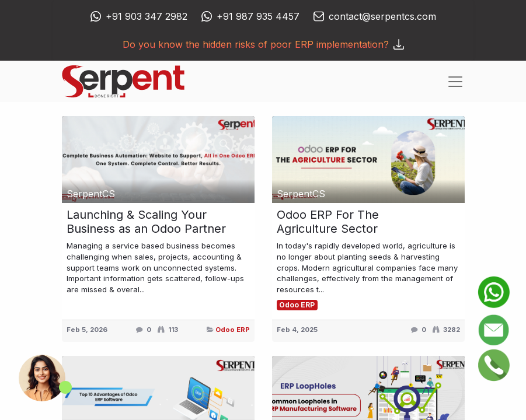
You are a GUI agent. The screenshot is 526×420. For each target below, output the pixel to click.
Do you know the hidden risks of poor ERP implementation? (263, 44)
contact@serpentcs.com (382, 16)
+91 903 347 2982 (147, 16)
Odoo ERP (233, 330)
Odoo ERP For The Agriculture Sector (328, 222)
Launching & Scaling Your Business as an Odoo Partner (146, 222)
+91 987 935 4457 (258, 16)
